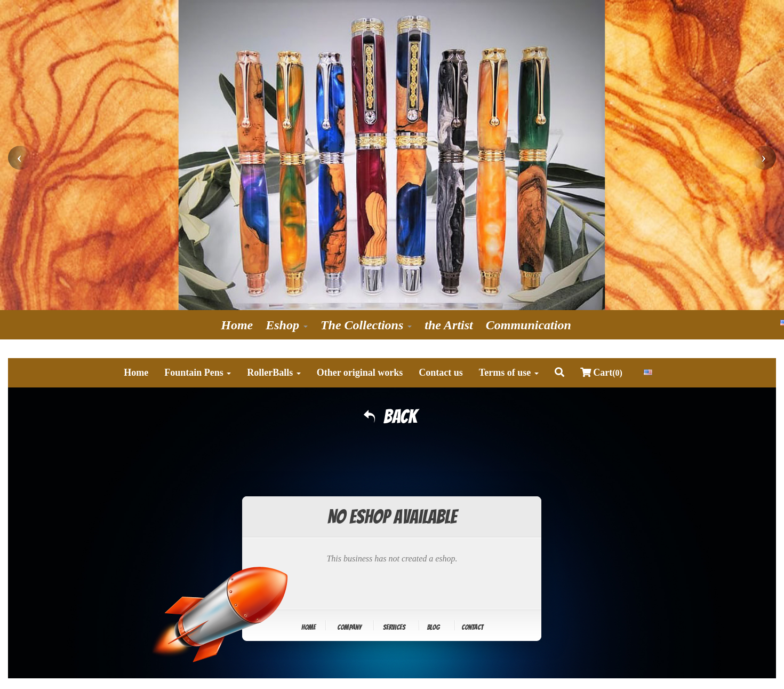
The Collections (366, 325)
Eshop (287, 325)
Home (237, 325)
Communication (529, 325)
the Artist (449, 325)
